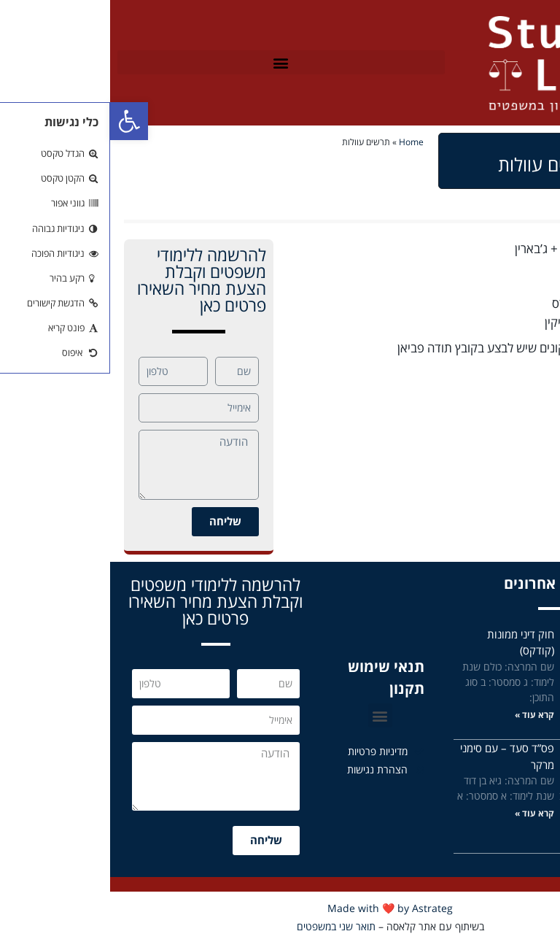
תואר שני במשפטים (226, 926)
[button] (171, 62)
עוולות (531, 373)
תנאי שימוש (276, 667)
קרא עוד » (526, 715)
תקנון (297, 688)
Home (301, 142)
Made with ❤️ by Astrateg (280, 908)
